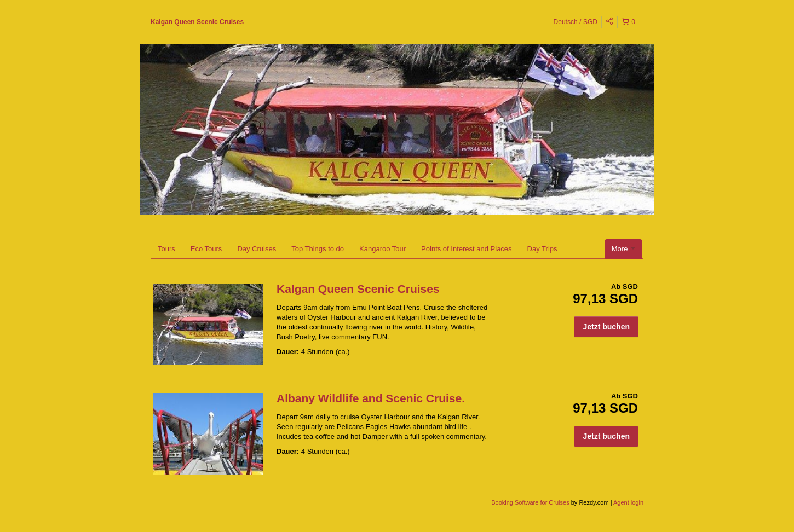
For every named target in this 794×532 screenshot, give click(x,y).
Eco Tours (206, 249)
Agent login (628, 502)
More (623, 249)
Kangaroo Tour (382, 249)
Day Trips (542, 249)
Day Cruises (257, 249)
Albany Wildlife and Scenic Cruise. (371, 398)
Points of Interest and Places (466, 249)
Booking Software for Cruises (531, 502)
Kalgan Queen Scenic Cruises (197, 22)
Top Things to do (318, 249)
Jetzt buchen (606, 327)
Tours (166, 249)
